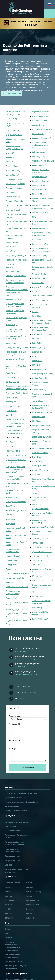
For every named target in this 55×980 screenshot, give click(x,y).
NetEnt (29, 883)
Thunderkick (10, 905)
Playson (29, 887)
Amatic (29, 896)
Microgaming (10, 900)
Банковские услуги (13, 856)
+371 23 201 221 (24, 693)
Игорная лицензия (13, 861)
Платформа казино (13, 961)
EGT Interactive (33, 900)
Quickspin (30, 909)
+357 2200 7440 (23, 687)
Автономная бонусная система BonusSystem (15, 843)
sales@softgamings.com (27, 648)
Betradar (9, 914)
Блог (7, 933)
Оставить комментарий (12, 93)
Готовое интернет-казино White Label (21, 793)
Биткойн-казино (12, 807)
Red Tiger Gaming (34, 892)
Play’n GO (9, 887)
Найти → (20, 699)
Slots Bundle (10, 826)
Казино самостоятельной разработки (21, 802)
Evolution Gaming (13, 883)
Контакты (9, 938)
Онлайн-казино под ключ (16, 798)
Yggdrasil (9, 896)
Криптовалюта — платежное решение (14, 850)
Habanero (30, 918)
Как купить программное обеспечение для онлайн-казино (12, 946)
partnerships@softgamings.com (31, 656)
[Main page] (22, 9)
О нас (7, 929)
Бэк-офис (9, 865)
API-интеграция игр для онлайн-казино (15, 967)
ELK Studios (31, 914)
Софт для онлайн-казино (16, 811)
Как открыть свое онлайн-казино (13, 956)
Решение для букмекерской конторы (17, 836)
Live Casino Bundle (13, 831)
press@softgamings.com (27, 664)
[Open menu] (50, 13)
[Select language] (50, 4)
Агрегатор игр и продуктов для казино (17, 871)
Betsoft (8, 892)
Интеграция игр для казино (17, 822)
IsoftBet (8, 909)
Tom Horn (9, 918)
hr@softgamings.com (26, 671)
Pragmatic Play (32, 905)
